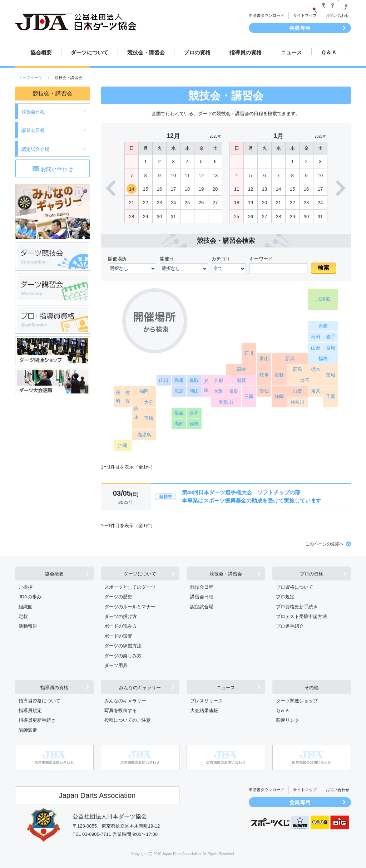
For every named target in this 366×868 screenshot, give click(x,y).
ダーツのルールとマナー (130, 607)
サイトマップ (305, 15)
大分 (149, 402)
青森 (323, 326)
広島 (179, 391)
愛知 (264, 391)
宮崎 (149, 418)
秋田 (316, 337)
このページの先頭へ (325, 544)
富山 (264, 359)
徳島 (194, 424)
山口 (164, 380)
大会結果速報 (204, 710)
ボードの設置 (118, 636)
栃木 (316, 369)
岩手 (331, 337)
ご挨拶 (26, 587)
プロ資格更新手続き (297, 607)
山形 (316, 348)
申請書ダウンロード (266, 15)
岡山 (194, 391)
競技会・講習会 (146, 52)
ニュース (291, 52)
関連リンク (288, 720)
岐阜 (264, 375)
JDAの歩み (30, 597)
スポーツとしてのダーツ (130, 587)
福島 (323, 359)
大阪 (218, 391)
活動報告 (28, 626)
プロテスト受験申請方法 (301, 616)
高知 (179, 424)
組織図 (26, 607)
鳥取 (194, 380)
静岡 (279, 396)
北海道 (323, 299)
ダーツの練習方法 (123, 646)
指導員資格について (39, 701)
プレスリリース (206, 701)
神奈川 (297, 402)
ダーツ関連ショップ (297, 701)
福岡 (144, 391)
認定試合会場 (35, 149)
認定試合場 (202, 607)
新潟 (290, 359)
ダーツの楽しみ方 (123, 656)
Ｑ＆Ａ (329, 52)
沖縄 (123, 445)
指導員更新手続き (37, 720)
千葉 (331, 396)
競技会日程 (33, 112)
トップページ (30, 78)
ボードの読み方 (121, 626)
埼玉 (305, 380)
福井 (241, 369)
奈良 (234, 391)
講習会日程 (33, 130)
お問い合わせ (337, 15)
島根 (179, 380)
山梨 (297, 391)
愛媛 (179, 413)
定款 (23, 616)
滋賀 (241, 380)
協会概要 (41, 52)
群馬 (297, 369)
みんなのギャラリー (140, 688)
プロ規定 (285, 597)
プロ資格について (295, 587)
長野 (279, 375)
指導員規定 (30, 710)
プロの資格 (197, 52)
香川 (194, 413)
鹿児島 (144, 435)
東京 (316, 391)
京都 (218, 380)
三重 (249, 396)
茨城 (331, 375)
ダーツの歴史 (118, 597)
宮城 (331, 348)
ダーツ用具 (116, 665)
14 (132, 189)
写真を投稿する (121, 710)
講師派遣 (28, 730)
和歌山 (226, 402)
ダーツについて (90, 52)
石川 (249, 353)
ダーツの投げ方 (121, 616)
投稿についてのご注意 (128, 720)
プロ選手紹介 (290, 626)
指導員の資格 (246, 52)
